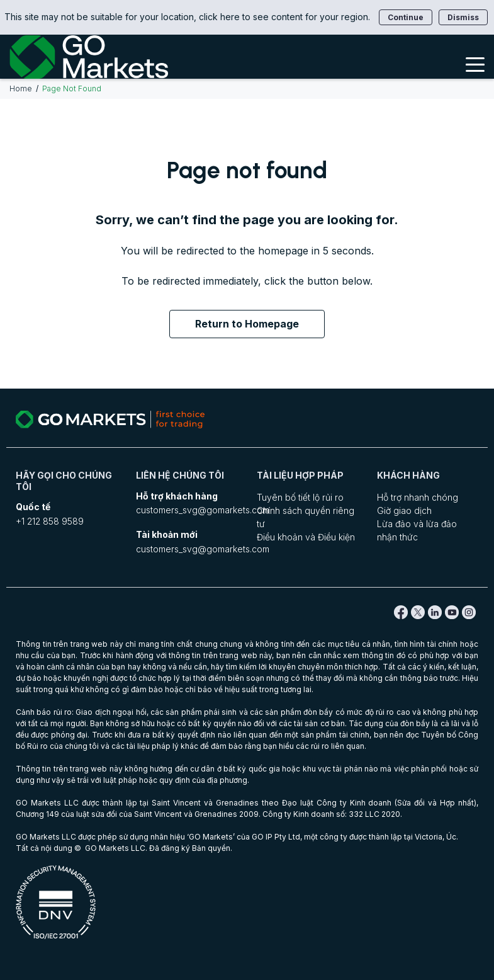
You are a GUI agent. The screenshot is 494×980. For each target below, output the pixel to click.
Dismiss (463, 17)
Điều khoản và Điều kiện (306, 537)
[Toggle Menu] (475, 64)
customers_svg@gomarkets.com (203, 510)
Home (21, 88)
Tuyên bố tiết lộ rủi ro (300, 497)
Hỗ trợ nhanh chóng (418, 497)
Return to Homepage (247, 324)
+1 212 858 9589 (50, 521)
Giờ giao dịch (404, 510)
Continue (406, 17)
